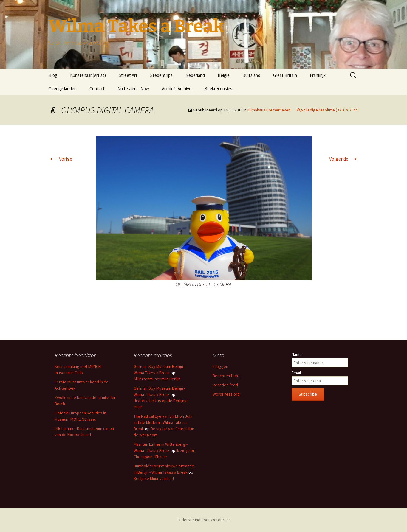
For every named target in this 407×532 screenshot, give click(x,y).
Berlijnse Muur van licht (154, 478)
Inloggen (220, 366)
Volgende (344, 159)
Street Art (128, 75)
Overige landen (63, 89)
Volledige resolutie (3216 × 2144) (330, 110)
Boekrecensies (218, 89)
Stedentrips (161, 75)
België (224, 75)
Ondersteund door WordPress (204, 520)
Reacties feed (225, 385)
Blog (53, 75)
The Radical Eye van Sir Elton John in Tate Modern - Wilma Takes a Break (164, 422)
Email (296, 373)
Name (297, 354)
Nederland (195, 75)
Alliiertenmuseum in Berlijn (157, 379)
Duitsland (251, 75)
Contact (97, 89)
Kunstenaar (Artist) (88, 75)
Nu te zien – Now (133, 89)
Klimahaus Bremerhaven (269, 110)
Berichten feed (226, 376)
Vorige (60, 159)
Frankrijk (318, 75)
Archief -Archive (177, 89)
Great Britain (285, 75)
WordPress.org (226, 394)
